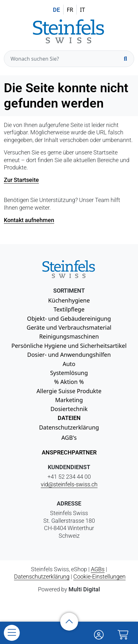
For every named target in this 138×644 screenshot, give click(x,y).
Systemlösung (69, 373)
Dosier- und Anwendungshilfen (69, 355)
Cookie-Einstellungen (99, 577)
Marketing (69, 400)
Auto (69, 364)
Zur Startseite (21, 180)
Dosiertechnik (69, 409)
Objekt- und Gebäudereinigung (69, 318)
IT (83, 10)
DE (56, 10)
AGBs (98, 569)
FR (70, 10)
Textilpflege (69, 309)
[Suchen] (125, 59)
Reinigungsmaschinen (69, 336)
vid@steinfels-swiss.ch (69, 484)
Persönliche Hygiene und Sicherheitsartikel (69, 346)
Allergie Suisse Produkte (69, 391)
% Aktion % (69, 382)
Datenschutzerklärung (69, 427)
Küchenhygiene (69, 300)
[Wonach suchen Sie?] (69, 59)
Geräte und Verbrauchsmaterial (69, 327)
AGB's (69, 438)
